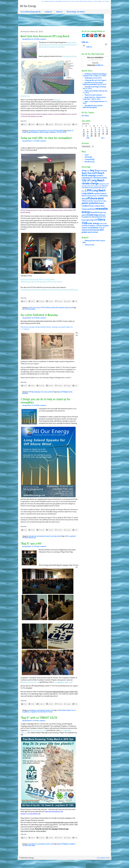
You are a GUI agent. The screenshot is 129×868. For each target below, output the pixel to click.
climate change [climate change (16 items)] (90, 183)
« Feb (88, 138)
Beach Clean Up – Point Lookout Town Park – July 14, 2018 (94, 98)
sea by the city (89, 245)
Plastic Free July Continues (93, 95)
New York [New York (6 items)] (96, 196)
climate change (44, 132)
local (47, 131)
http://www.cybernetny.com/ (30, 682)
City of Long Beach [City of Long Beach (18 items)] (93, 180)
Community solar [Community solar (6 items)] (104, 184)
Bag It (59, 392)
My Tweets (85, 116)
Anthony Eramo (62, 710)
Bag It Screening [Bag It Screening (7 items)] (102, 171)
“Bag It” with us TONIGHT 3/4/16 (39, 718)
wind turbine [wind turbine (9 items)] (93, 232)
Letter (70, 392)
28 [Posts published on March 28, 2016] (88, 136)
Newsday (25, 393)
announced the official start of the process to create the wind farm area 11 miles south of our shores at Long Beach (58, 45)
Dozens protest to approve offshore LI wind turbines (38, 279)
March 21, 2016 (32, 141)
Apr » (103, 138)
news (51, 131)
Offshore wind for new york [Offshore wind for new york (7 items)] (91, 201)
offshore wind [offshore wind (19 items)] (95, 198)
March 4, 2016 (32, 721)
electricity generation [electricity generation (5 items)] (96, 186)
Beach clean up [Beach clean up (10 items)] (88, 173)
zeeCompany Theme (103, 858)
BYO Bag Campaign (34, 392)
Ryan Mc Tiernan (48, 712)
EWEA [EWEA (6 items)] (87, 188)
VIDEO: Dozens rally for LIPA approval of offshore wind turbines (41, 282)
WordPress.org (90, 162)
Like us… (85, 42)
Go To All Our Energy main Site (31, 12)
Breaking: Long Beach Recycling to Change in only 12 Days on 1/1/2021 (95, 75)
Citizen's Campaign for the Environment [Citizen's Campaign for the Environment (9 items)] (94, 177)
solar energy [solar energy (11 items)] (93, 223)
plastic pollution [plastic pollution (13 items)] (90, 203)
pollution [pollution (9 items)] (91, 209)
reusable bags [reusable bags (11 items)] (92, 215)
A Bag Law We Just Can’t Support (96, 80)
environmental (41, 131)
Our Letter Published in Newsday (39, 315)
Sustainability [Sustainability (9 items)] (93, 228)
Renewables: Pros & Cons (63, 1)
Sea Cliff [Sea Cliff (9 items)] (94, 220)
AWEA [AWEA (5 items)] (88, 171)
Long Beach (52, 132)
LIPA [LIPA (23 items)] (88, 190)
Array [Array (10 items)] (84, 171)
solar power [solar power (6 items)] (103, 224)
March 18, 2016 (32, 318)
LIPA (23, 309)
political (53, 308)
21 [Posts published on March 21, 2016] (88, 134)
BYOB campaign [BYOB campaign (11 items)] (89, 175)
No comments (42, 39)
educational (32, 131)
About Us (59, 12)
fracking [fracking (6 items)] (92, 188)
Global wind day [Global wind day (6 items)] (99, 188)
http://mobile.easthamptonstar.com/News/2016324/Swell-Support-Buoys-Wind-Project (49, 290)
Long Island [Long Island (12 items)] (87, 193)
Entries (88, 157)
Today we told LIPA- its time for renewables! (46, 138)
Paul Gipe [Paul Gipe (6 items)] (103, 201)
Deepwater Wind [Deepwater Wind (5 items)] (86, 186)
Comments (90, 159)
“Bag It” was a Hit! (31, 544)
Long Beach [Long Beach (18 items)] (99, 190)
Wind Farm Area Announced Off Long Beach (45, 36)
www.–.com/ (63, 682)
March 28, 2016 (32, 39)
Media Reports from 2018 (93, 78)
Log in (87, 155)
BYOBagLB (65, 392)
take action (69, 308)
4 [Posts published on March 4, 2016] (103, 128)
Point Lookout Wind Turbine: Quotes (82, 1)
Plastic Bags (31, 845)
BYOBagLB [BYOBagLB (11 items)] (99, 173)
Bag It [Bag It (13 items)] (93, 170)
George (24, 39)
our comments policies (48, 1)
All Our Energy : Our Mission (101, 1)
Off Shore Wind (58, 131)
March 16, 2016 (32, 405)
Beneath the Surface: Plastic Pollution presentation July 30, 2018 (94, 84)
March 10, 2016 (32, 546)
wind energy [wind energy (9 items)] (94, 230)
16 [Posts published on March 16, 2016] (95, 132)
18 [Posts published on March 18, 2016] (103, 132)
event (30, 308)
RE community (60, 308)
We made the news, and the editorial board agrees (93, 107)
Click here (57, 100)
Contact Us (48, 12)
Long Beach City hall (36, 712)
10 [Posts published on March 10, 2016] (99, 130)
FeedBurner (99, 65)
